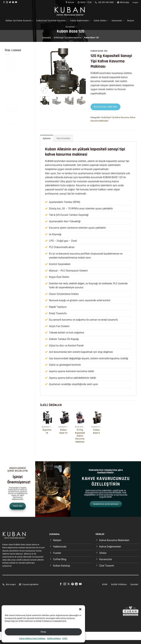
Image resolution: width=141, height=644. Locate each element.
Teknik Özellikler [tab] (63, 138)
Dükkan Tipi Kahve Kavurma (20, 21)
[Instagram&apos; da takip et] (7, 2)
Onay (43, 632)
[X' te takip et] (69, 584)
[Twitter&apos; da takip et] (10, 2)
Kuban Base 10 (63, 431)
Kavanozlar (118, 21)
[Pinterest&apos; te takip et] (13, 2)
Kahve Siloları (101, 21)
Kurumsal (71, 27)
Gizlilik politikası (54, 638)
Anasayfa (47, 38)
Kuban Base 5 (96, 431)
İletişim (131, 21)
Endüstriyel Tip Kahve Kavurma (52, 21)
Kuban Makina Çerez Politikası (32, 638)
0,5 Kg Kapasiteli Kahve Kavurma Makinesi (80, 436)
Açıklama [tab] (47, 138)
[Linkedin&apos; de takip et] (76, 584)
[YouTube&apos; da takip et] (16, 2)
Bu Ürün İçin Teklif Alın (105, 107)
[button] (80, 609)
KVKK (65, 638)
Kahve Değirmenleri (81, 21)
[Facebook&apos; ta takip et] (4, 2)
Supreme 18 (47, 431)
